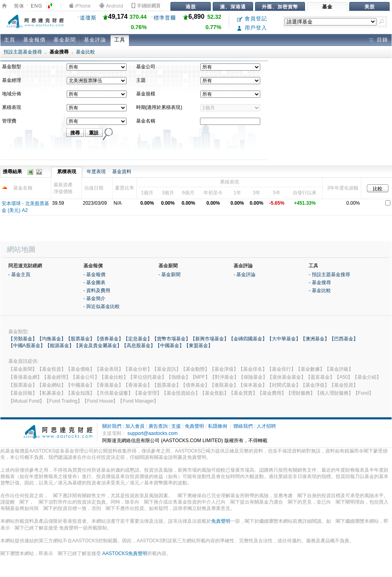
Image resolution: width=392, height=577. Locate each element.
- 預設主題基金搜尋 (329, 275)
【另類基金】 (23, 339)
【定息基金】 (138, 339)
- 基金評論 (245, 275)
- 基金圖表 (94, 283)
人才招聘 (266, 426)
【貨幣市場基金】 (171, 339)
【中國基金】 (170, 346)
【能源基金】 (59, 346)
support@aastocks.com (152, 433)
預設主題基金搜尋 (23, 52)
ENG (37, 6)
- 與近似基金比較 (102, 306)
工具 (120, 40)
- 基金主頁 (19, 275)
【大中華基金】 (284, 339)
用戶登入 (252, 28)
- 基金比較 (320, 290)
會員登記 (252, 19)
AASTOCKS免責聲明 (125, 553)
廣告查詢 (158, 426)
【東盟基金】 (198, 346)
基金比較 (85, 52)
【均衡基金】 (51, 339)
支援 (176, 426)
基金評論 (95, 40)
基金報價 (34, 40)
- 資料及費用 (97, 290)
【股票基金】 (80, 339)
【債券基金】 (109, 339)
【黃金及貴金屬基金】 (98, 346)
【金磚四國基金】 (248, 339)
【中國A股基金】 (27, 346)
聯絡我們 (243, 426)
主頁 (10, 40)
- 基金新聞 (169, 275)
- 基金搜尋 (320, 283)
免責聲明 (194, 426)
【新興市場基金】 (210, 339)
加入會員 (135, 426)
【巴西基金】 (344, 339)
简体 (19, 6)
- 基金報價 (94, 275)
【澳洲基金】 (315, 339)
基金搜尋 (59, 52)
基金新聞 (65, 40)
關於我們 (112, 426)
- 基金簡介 (94, 298)
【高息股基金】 (139, 346)
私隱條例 (218, 426)
